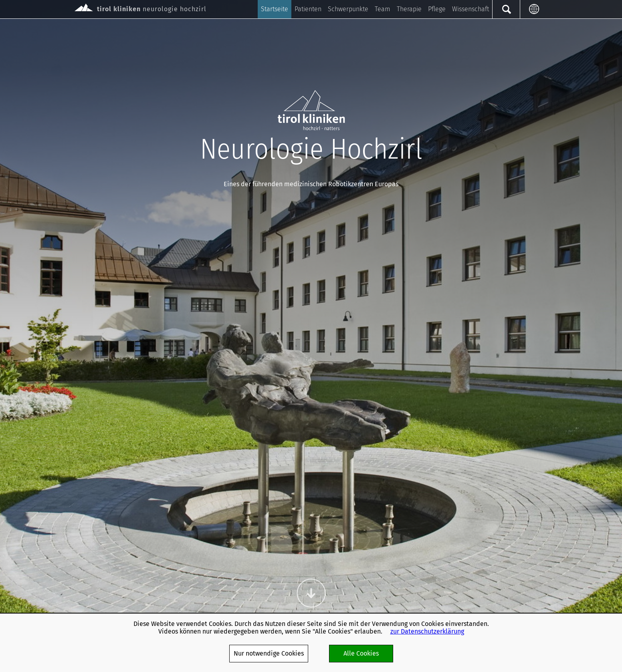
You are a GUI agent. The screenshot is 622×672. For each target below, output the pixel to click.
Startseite (275, 9)
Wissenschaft (471, 9)
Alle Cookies (361, 653)
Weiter (311, 593)
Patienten (308, 9)
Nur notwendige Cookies (269, 653)
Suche (506, 9)
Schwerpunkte (348, 9)
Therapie (409, 9)
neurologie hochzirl (140, 8)
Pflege (437, 9)
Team (383, 9)
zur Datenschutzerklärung (427, 631)
